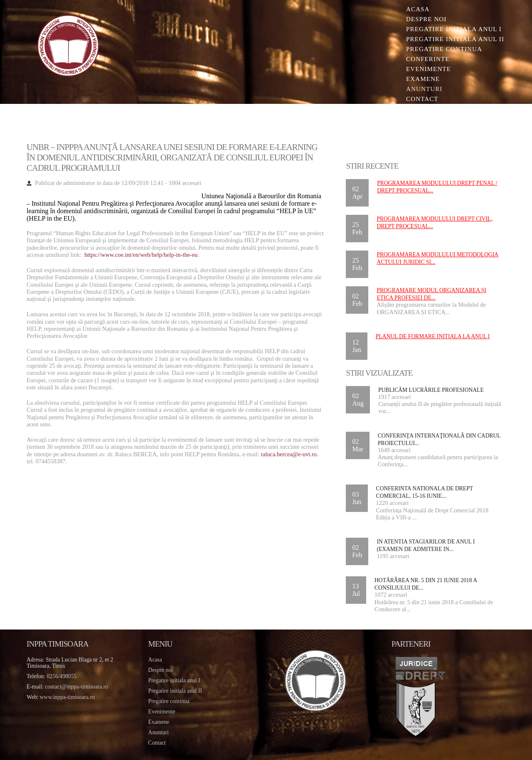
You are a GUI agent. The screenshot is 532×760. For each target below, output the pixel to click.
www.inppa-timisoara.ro (67, 697)
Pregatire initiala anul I (174, 680)
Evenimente (429, 69)
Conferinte (428, 59)
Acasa (418, 9)
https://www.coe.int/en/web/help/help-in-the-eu (141, 255)
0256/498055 (62, 676)
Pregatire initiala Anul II (455, 39)
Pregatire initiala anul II (175, 691)
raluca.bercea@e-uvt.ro (289, 454)
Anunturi (424, 89)
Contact (422, 99)
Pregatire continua (444, 49)
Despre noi (426, 19)
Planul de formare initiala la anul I (433, 336)
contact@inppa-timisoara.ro (76, 687)
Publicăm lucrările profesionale (431, 390)
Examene (423, 79)
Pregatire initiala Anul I (454, 29)
